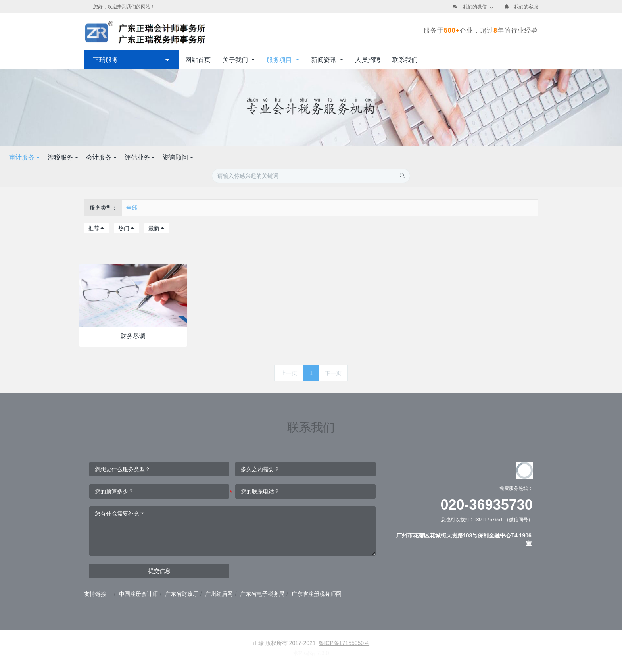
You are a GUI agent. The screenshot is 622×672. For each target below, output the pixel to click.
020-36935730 (487, 505)
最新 (157, 228)
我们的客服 (526, 7)
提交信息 (159, 571)
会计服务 (309, 157)
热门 (127, 228)
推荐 (96, 228)
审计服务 (232, 157)
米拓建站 (305, 653)
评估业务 (347, 157)
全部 (132, 208)
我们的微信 (475, 7)
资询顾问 (385, 157)
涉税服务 (270, 157)
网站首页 (198, 60)
